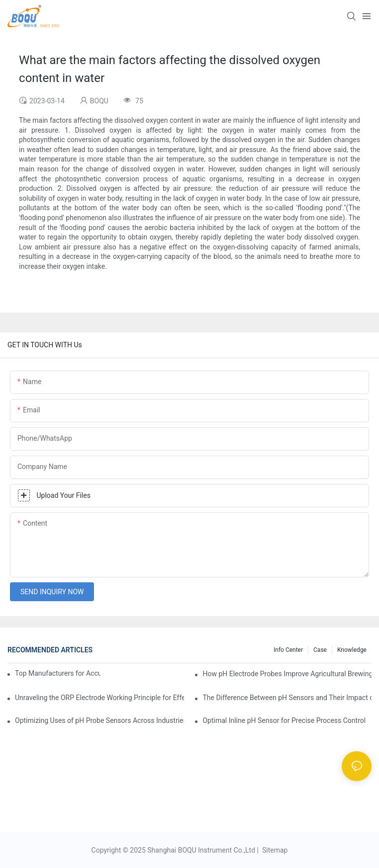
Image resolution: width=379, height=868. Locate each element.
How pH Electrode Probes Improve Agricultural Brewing (287, 674)
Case (320, 650)
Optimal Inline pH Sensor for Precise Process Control (284, 720)
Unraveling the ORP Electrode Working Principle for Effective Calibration (99, 698)
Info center (288, 650)
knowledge (352, 650)
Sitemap (274, 850)
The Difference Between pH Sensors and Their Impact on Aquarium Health (287, 698)
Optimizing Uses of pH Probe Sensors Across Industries (99, 720)
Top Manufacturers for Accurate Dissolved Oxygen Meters (58, 673)
